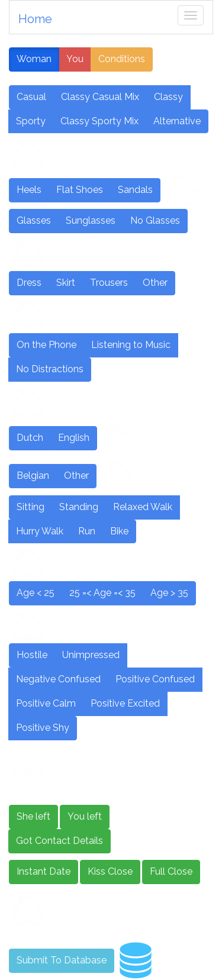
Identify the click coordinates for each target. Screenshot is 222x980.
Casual (31, 97)
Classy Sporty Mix (99, 121)
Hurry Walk (40, 531)
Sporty (31, 121)
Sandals (135, 190)
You (75, 59)
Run (87, 531)
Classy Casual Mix (100, 97)
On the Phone (46, 345)
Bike (119, 531)
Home (35, 19)
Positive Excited (125, 703)
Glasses (34, 220)
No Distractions (50, 369)
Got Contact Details (59, 841)
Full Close (171, 871)
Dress (29, 283)
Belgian (33, 476)
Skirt (66, 283)
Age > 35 (169, 593)
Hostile (32, 655)
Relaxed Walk (143, 507)
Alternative (177, 121)
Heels (29, 190)
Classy (168, 97)
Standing (79, 507)
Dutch (30, 438)
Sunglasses (91, 220)
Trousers (109, 283)
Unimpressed (91, 655)
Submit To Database (62, 960)
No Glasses (155, 220)
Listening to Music (131, 345)
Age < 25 (36, 593)
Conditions (122, 59)
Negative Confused (58, 679)
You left (85, 816)
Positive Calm (46, 703)
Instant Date (44, 871)
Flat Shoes (80, 190)
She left (33, 816)
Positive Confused (155, 679)
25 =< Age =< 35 (102, 593)
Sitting (30, 507)
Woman (34, 59)
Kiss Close (110, 871)
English (74, 438)
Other (155, 283)
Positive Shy (43, 728)
